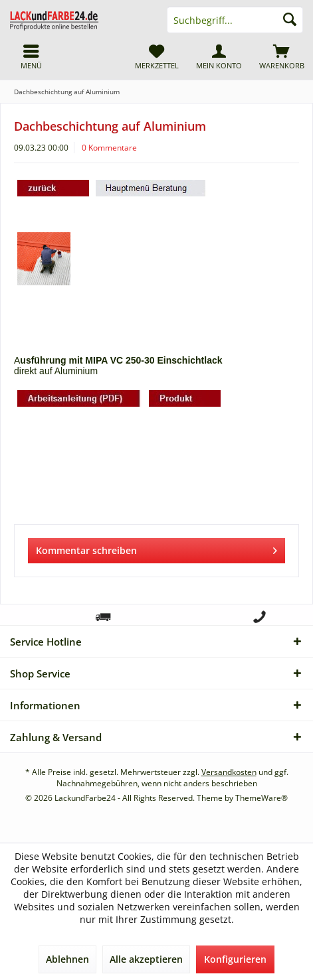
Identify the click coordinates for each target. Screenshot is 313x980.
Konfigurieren (235, 959)
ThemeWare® (261, 798)
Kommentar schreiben (156, 548)
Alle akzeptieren (146, 959)
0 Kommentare (109, 148)
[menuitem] (282, 56)
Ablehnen (67, 959)
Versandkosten (229, 772)
